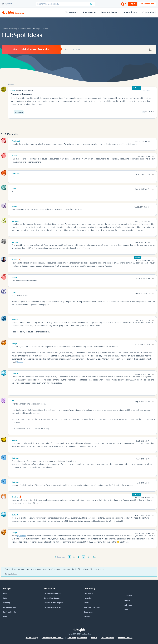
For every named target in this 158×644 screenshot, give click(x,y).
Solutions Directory (10, 612)
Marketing (88, 598)
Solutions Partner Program (53, 603)
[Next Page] (96, 557)
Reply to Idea (11, 574)
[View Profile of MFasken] (15, 319)
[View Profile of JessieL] (14, 206)
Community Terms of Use (53, 638)
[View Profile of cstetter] (15, 497)
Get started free (147, 4)
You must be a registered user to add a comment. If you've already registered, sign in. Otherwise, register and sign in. (54, 569)
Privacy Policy (32, 638)
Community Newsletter (52, 607)
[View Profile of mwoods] (15, 242)
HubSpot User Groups (52, 598)
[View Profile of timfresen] (15, 458)
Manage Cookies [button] (125, 638)
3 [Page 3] (79, 557)
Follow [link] (148, 91)
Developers (88, 612)
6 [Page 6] (88, 557)
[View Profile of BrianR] (13, 91)
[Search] (66, 4)
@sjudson (20, 362)
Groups (127, 600)
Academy (7, 603)
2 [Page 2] (74, 557)
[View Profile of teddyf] (14, 343)
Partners (87, 617)
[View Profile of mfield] (14, 440)
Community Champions (52, 594)
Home (5, 594)
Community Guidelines (77, 638)
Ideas (127, 610)
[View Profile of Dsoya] (14, 292)
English (6, 4)
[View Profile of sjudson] (15, 260)
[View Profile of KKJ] (13, 401)
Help (5, 598)
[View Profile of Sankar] (14, 156)
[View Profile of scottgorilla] (16, 173)
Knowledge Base (9, 607)
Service (87, 603)
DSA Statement (108, 638)
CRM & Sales (89, 594)
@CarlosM (21, 536)
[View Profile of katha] (14, 188)
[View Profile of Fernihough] (16, 141)
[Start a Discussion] (124, 4)
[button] (153, 91)
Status (94, 638)
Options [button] (11, 84)
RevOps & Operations (92, 607)
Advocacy (128, 605)
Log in (132, 4)
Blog (5, 617)
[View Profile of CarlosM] (15, 373)
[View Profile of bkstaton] (15, 221)
